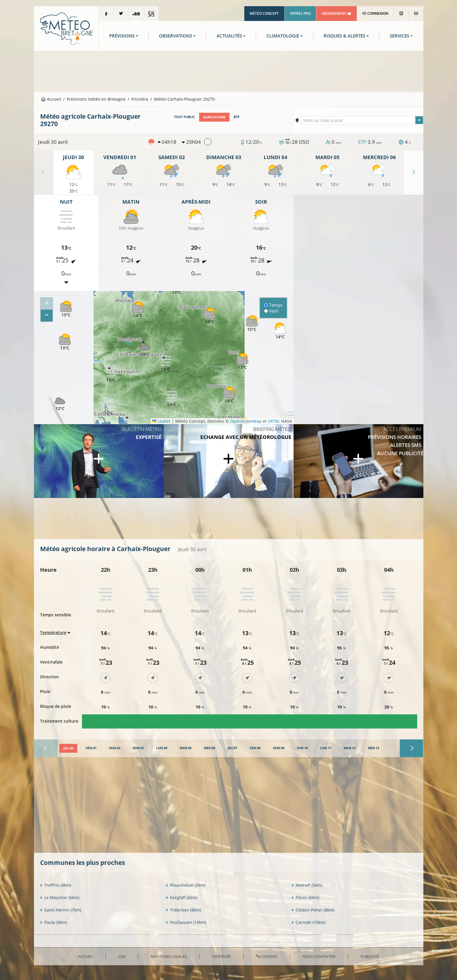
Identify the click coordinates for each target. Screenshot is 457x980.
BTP (237, 117)
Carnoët (308, 922)
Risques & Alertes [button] (344, 36)
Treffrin (56, 885)
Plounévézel (186, 885)
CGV (122, 956)
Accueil (51, 99)
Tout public (185, 117)
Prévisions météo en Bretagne (96, 99)
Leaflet (161, 421)
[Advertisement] (229, 71)
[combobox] (362, 120)
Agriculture (214, 117)
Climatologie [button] (283, 36)
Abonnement (336, 13)
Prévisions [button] (122, 36)
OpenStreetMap (246, 421)
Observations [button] (176, 36)
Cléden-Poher (313, 910)
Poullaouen (186, 922)
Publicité (370, 956)
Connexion (375, 13)
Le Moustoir (60, 897)
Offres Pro (300, 13)
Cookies (267, 956)
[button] (172, 399)
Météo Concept (264, 13)
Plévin (305, 897)
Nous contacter (319, 956)
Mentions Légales (169, 956)
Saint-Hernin (61, 910)
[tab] (68, 748)
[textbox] (362, 120)
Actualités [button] (229, 36)
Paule (54, 922)
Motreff (307, 885)
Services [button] (399, 36)
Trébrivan (183, 910)
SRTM (273, 421)
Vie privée (221, 956)
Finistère (140, 99)
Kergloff (182, 897)
